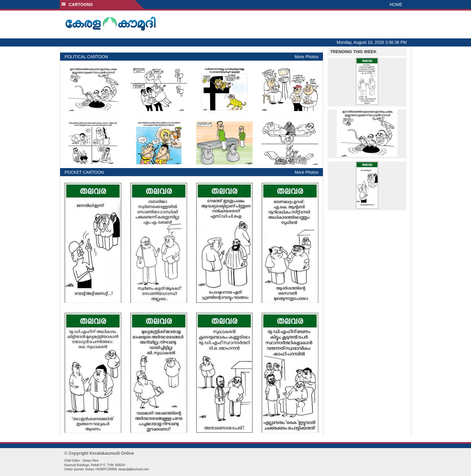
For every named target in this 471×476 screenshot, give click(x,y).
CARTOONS (77, 5)
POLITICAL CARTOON (86, 57)
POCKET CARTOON (84, 172)
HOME (396, 5)
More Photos (307, 57)
